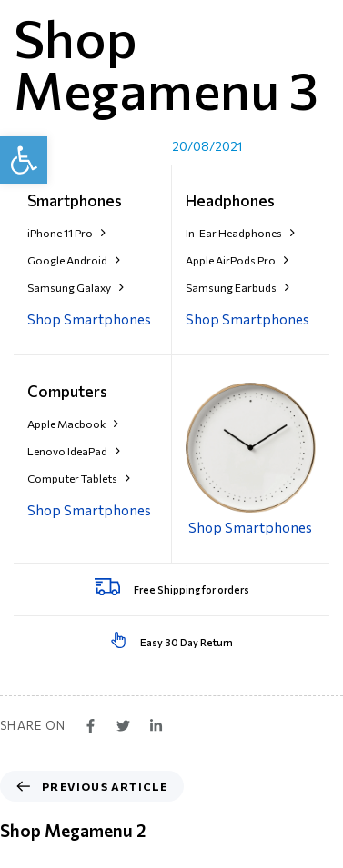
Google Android (74, 260)
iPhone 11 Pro (66, 233)
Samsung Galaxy (76, 287)
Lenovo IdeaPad (74, 451)
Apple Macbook (73, 424)
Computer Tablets (79, 478)
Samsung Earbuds (237, 287)
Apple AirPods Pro (237, 260)
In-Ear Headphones (240, 233)
